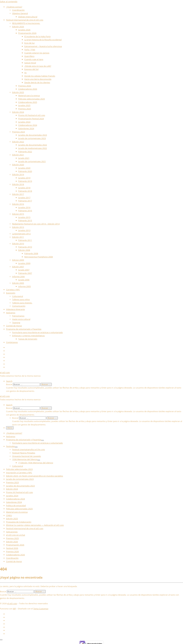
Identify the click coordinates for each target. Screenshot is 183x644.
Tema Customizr (41, 609)
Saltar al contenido (9, 2)
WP (14, 609)
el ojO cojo (12, 603)
